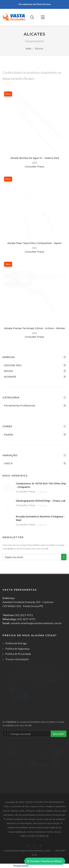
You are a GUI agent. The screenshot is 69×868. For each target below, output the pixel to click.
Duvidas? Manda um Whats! (45, 861)
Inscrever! (59, 734)
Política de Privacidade (18, 654)
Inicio (28, 49)
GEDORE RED (13, 365)
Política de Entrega (16, 643)
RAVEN (8, 371)
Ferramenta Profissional (19, 406)
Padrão (9, 435)
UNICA (8, 463)
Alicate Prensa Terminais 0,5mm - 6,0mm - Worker (35, 328)
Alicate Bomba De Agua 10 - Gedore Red (35, 158)
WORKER (10, 377)
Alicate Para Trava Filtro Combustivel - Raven (34, 243)
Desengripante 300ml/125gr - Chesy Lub (41, 501)
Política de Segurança (17, 649)
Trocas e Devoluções (17, 659)
